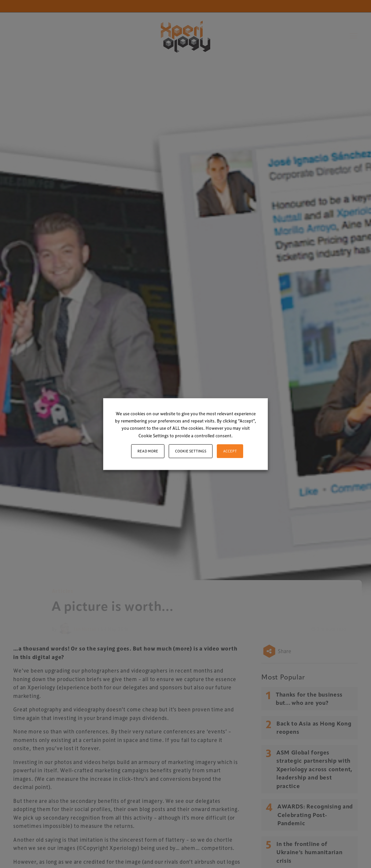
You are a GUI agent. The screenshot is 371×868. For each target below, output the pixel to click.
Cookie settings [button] (191, 451)
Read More (148, 451)
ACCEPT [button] (230, 451)
